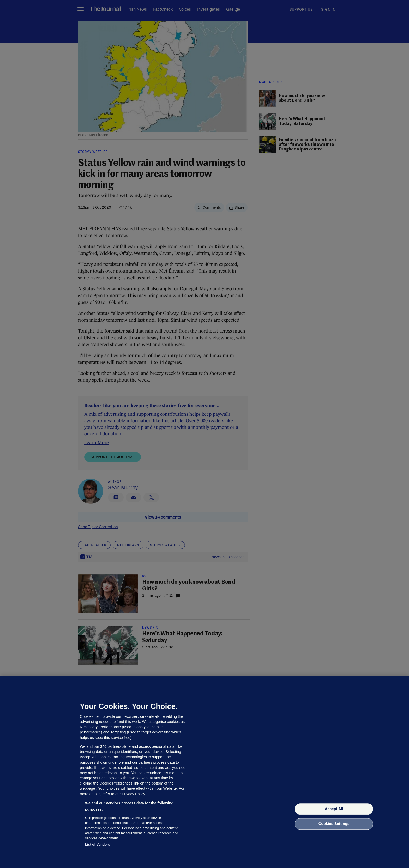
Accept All (334, 809)
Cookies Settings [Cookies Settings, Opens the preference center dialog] (334, 824)
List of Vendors (98, 844)
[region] (204, 772)
